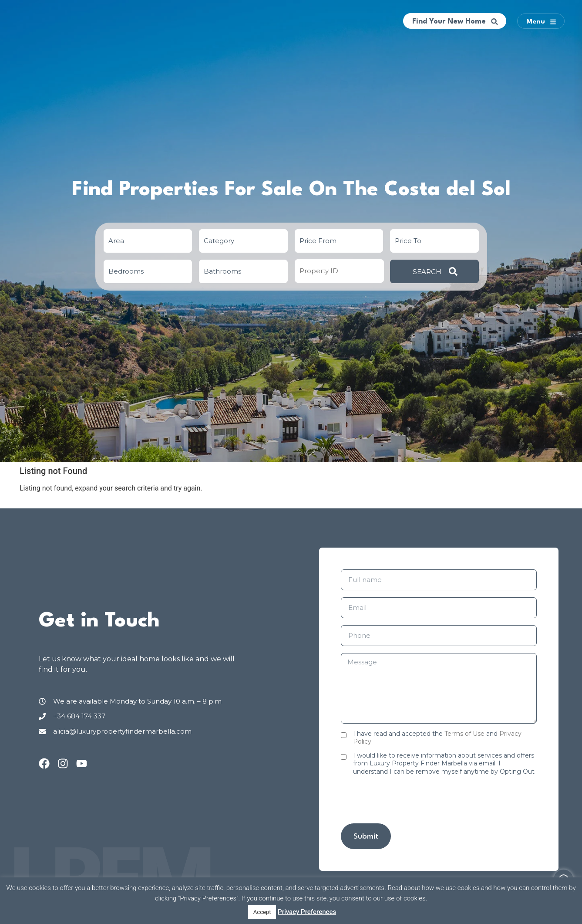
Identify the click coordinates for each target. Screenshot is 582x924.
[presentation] (407, 799)
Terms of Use (464, 734)
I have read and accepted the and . (437, 738)
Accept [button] (262, 912)
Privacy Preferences (307, 912)
